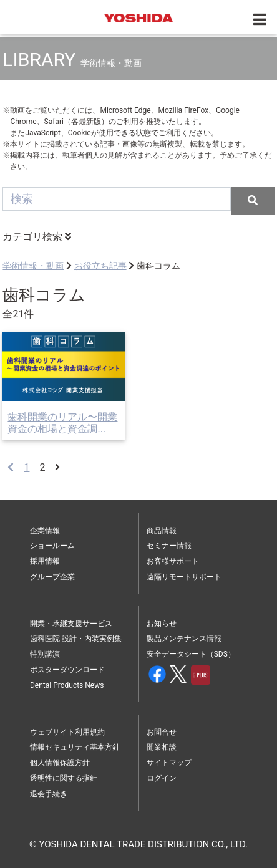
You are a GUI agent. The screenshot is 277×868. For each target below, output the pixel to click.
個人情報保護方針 (60, 763)
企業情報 (45, 531)
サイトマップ (169, 763)
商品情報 (162, 531)
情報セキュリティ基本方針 (75, 747)
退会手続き (49, 794)
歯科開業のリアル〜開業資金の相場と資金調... (62, 423)
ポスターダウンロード (67, 670)
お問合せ (162, 732)
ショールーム (52, 546)
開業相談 (162, 747)
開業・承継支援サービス (71, 624)
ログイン (162, 778)
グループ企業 (52, 577)
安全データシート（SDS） (191, 654)
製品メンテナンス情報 (184, 639)
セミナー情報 (169, 546)
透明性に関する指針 (64, 778)
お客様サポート (173, 561)
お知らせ (162, 624)
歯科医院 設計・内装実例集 (76, 639)
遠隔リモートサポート (184, 577)
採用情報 (45, 561)
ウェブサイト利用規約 (67, 732)
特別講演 (45, 654)
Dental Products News (67, 685)
